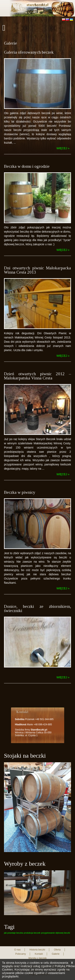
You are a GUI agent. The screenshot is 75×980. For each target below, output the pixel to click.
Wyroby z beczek (37, 958)
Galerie (56, 954)
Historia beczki (37, 950)
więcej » (63, 148)
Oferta (57, 950)
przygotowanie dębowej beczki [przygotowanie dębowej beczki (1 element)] (56, 933)
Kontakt (39, 954)
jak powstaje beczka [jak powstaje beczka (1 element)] (13, 933)
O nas (17, 950)
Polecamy (21, 954)
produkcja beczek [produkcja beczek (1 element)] (32, 933)
